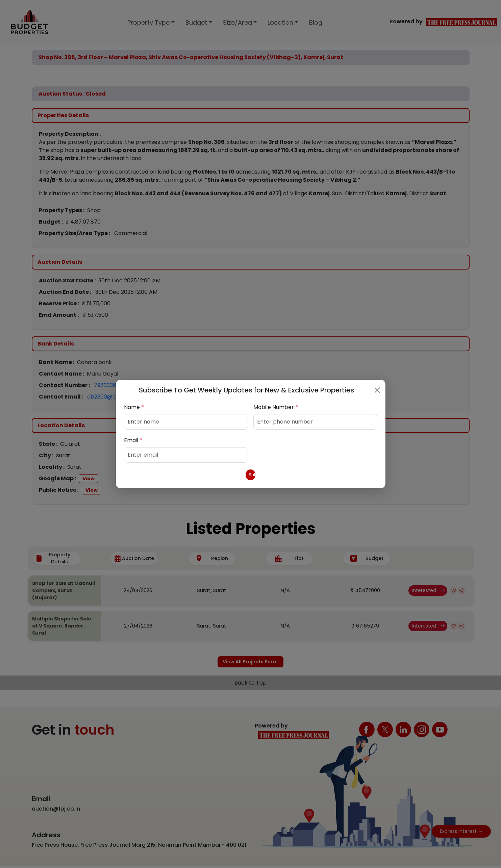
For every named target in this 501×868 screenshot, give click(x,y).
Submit (250, 475)
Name (134, 406)
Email (133, 439)
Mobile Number (276, 406)
